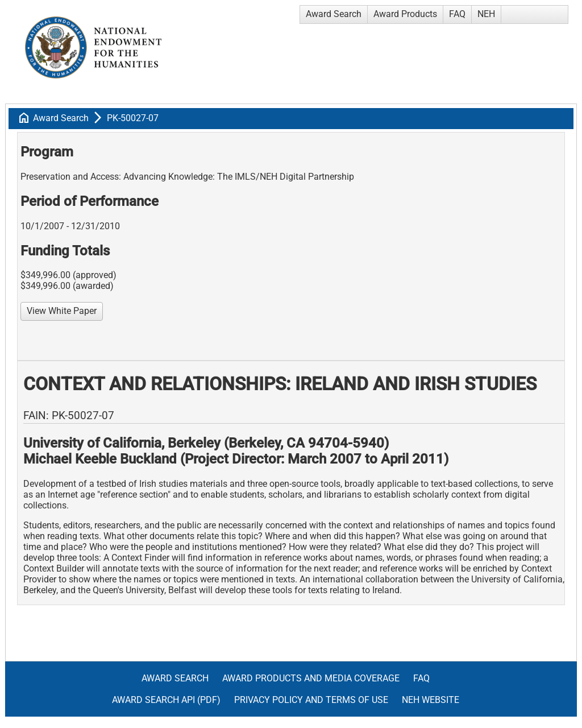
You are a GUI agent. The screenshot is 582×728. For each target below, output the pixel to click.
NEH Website (431, 700)
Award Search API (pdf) (166, 700)
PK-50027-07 (133, 118)
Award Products (405, 14)
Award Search (334, 14)
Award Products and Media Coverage (311, 678)
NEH (486, 14)
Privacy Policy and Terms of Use (311, 700)
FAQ (457, 14)
